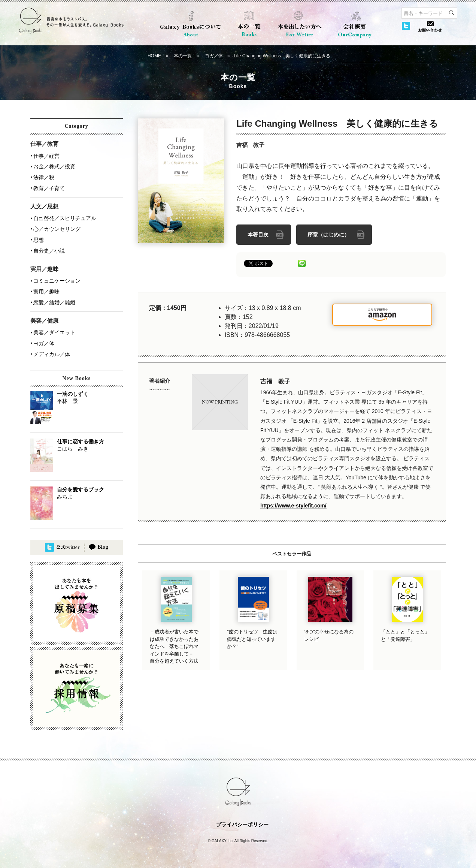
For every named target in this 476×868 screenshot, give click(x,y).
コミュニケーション (57, 278)
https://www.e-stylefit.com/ (293, 506)
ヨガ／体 (214, 56)
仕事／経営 (46, 156)
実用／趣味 (46, 289)
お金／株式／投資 (54, 166)
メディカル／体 (52, 350)
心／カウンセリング (57, 227)
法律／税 (44, 177)
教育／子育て (49, 187)
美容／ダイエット (54, 329)
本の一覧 (183, 56)
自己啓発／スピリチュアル (65, 217)
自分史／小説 (49, 248)
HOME (154, 56)
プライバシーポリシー (242, 821)
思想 (39, 238)
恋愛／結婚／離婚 (54, 299)
